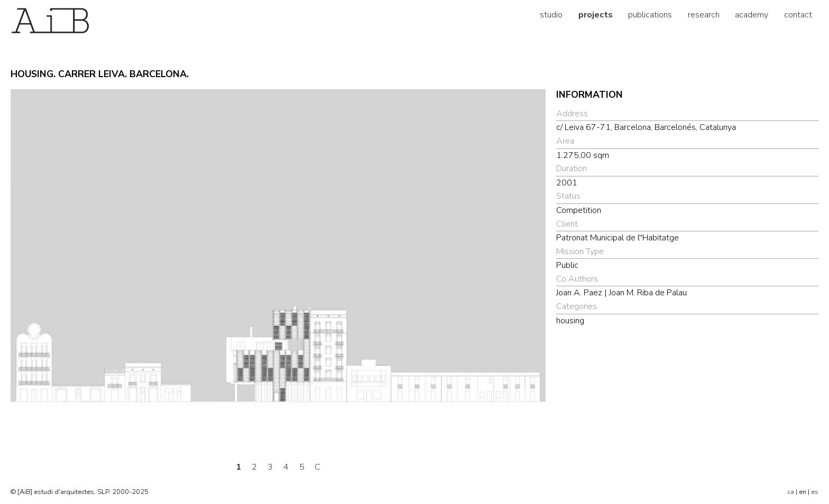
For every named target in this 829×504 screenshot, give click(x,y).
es (815, 492)
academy (752, 15)
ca (791, 492)
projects (596, 15)
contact (798, 15)
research (704, 15)
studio (551, 15)
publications (650, 15)
